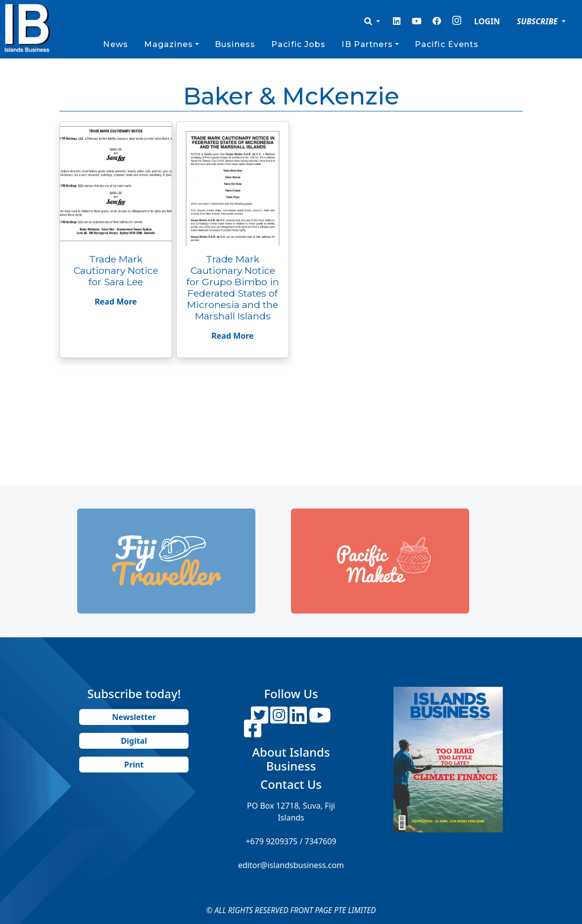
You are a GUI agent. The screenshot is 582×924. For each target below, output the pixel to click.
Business (235, 44)
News (115, 44)
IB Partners (367, 44)
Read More (116, 302)
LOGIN (487, 21)
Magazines (169, 44)
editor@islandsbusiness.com (291, 865)
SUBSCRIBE (538, 21)
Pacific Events (447, 44)
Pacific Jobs (298, 44)
